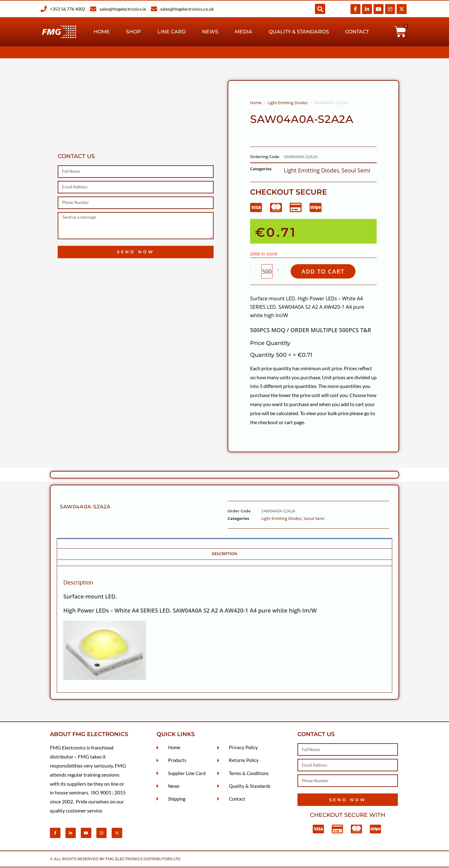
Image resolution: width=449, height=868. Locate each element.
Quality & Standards (299, 32)
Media (244, 32)
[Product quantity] (267, 272)
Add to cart (325, 272)
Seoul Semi (356, 170)
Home (102, 32)
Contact (357, 32)
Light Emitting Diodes (288, 103)
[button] (320, 9)
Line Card (172, 32)
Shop (133, 32)
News (210, 32)
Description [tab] (224, 554)
